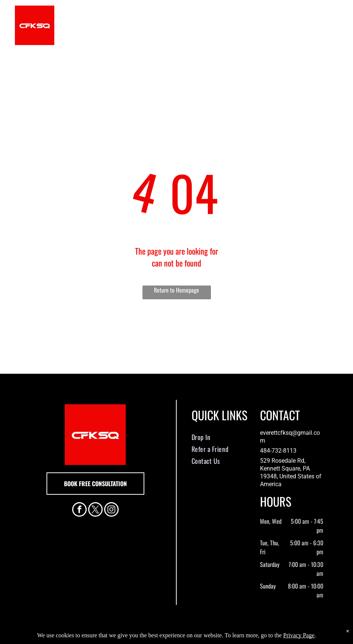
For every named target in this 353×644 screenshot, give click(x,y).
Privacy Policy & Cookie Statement (130, 637)
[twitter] (95, 510)
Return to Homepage (176, 290)
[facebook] (79, 510)
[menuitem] (220, 437)
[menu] (337, 25)
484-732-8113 (278, 451)
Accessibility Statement (191, 637)
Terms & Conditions (238, 637)
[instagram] (111, 510)
